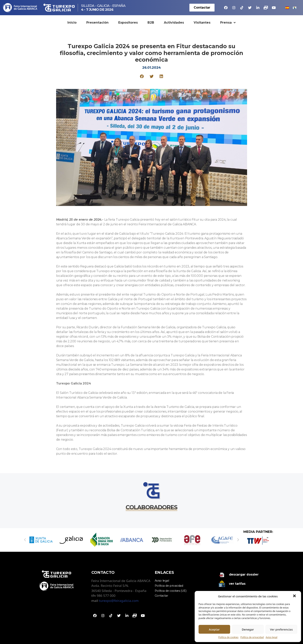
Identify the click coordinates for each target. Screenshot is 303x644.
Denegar (248, 629)
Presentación (97, 23)
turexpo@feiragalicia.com (119, 601)
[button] (295, 596)
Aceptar (214, 629)
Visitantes (202, 23)
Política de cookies (228, 637)
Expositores (128, 23)
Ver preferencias (281, 629)
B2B (151, 23)
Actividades (174, 23)
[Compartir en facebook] (142, 76)
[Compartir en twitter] (151, 76)
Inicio (72, 23)
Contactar (161, 596)
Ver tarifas (237, 584)
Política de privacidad (252, 637)
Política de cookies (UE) (171, 591)
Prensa (228, 23)
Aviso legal (271, 637)
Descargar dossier (244, 574)
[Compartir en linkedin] (161, 76)
